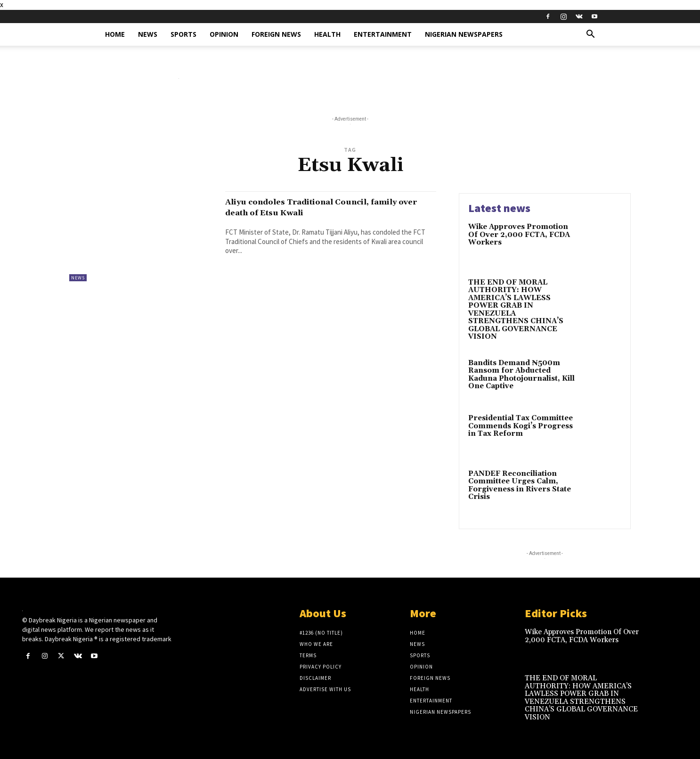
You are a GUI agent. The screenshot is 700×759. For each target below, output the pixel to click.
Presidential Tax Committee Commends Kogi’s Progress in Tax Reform (521, 426)
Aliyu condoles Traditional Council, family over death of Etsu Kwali (317, 207)
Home (115, 34)
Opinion (224, 34)
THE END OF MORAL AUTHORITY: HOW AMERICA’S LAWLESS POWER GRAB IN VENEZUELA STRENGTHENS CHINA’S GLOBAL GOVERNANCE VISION (516, 310)
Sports (183, 34)
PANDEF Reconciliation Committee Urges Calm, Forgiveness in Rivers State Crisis (520, 486)
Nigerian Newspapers (464, 34)
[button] (590, 35)
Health (327, 34)
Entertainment (383, 34)
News (148, 34)
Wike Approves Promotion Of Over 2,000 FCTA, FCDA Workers (519, 235)
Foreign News (276, 34)
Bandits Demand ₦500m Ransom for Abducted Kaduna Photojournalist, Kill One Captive (521, 375)
